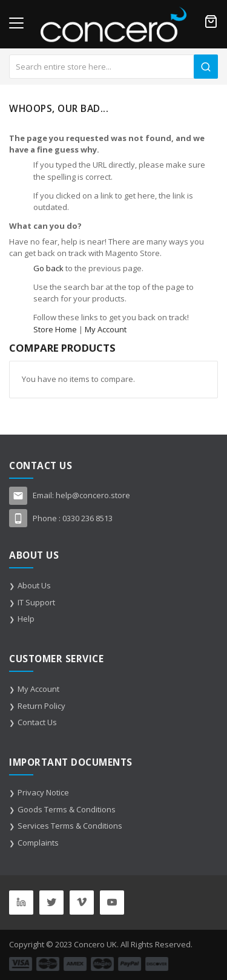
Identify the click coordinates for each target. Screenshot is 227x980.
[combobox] (113, 67)
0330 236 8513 (87, 518)
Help (26, 619)
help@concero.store (93, 495)
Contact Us (37, 722)
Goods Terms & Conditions (67, 809)
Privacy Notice (43, 792)
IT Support (36, 602)
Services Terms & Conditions (70, 826)
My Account (106, 329)
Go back (48, 268)
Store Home (55, 329)
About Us (34, 585)
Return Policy (41, 706)
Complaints (38, 843)
